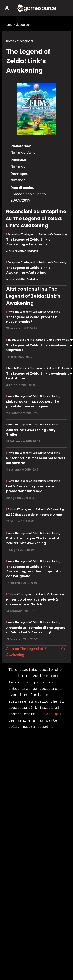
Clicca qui (51, 714)
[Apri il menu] (65, 8)
